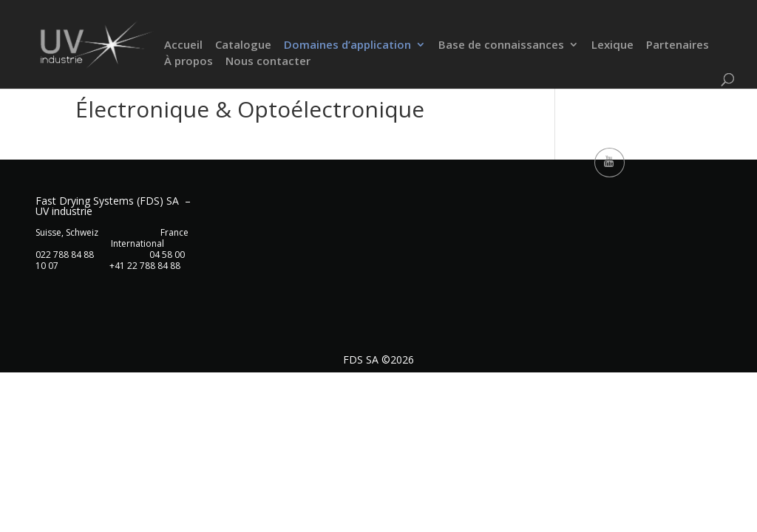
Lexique (612, 46)
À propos (189, 62)
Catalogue (243, 46)
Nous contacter (268, 62)
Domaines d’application (347, 46)
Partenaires (678, 46)
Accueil (183, 46)
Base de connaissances (501, 46)
